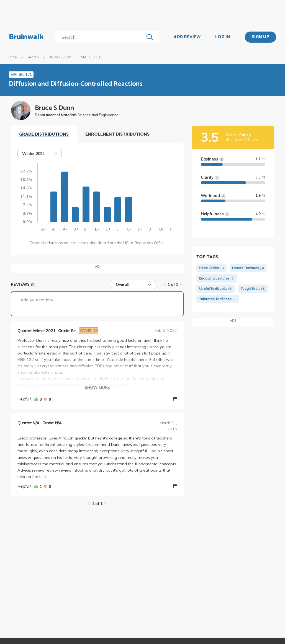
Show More (97, 387)
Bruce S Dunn (60, 57)
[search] (101, 37)
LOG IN (223, 37)
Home (12, 57)
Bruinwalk (26, 37)
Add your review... (38, 300)
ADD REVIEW (187, 37)
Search (33, 57)
